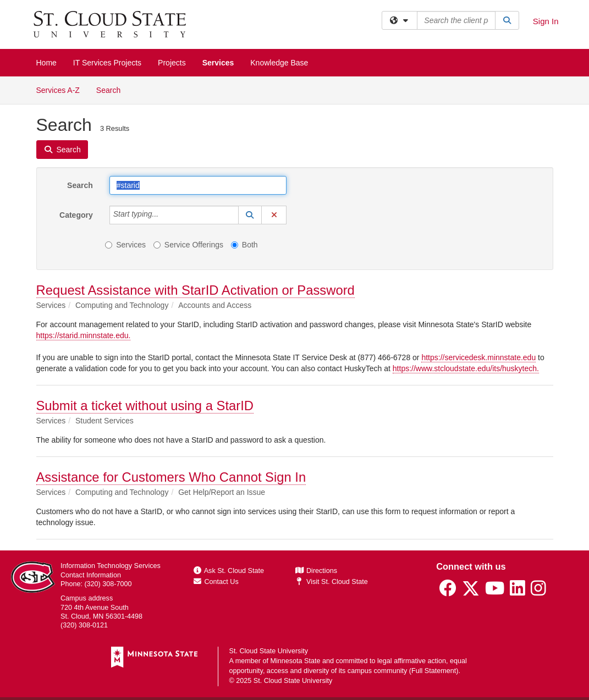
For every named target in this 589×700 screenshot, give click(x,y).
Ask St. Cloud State (229, 571)
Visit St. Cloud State (331, 582)
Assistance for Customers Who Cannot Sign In (171, 477)
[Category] (164, 215)
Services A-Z (58, 90)
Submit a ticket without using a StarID (145, 406)
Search (112, 89)
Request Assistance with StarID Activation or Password (196, 290)
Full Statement (434, 671)
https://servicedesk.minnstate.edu (478, 357)
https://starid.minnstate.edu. (84, 335)
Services (218, 63)
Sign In (546, 21)
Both (244, 245)
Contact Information (91, 575)
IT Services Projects (107, 63)
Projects (172, 63)
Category (76, 215)
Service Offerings (188, 245)
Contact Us (216, 582)
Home (46, 63)
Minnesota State (295, 661)
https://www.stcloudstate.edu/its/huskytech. (466, 368)
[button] (250, 215)
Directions (316, 571)
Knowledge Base (279, 63)
